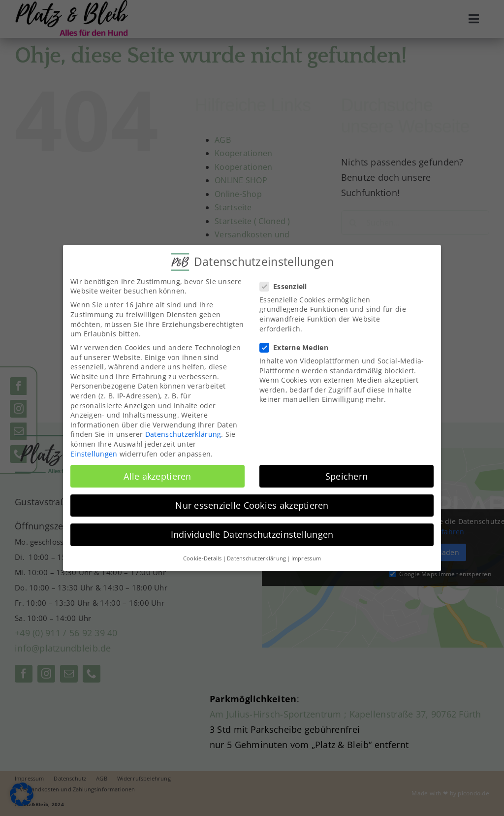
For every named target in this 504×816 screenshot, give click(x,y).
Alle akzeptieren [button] (157, 476)
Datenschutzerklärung (183, 434)
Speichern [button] (346, 476)
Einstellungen (94, 453)
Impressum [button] (306, 558)
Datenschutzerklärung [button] (256, 558)
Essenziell (287, 286)
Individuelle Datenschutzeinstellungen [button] (252, 534)
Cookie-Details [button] (203, 558)
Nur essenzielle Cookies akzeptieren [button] (252, 505)
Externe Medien (298, 347)
